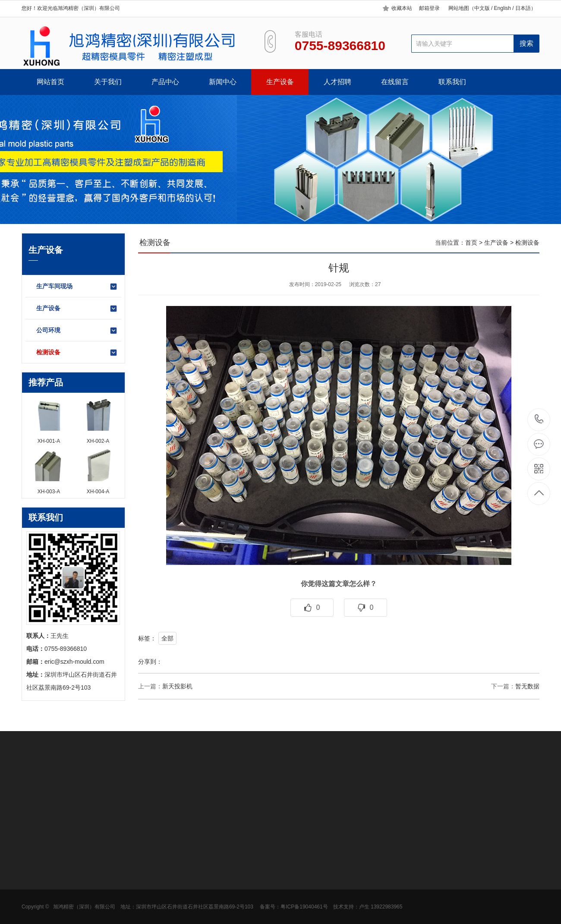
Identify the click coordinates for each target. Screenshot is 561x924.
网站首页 (50, 82)
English (502, 8)
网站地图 (459, 8)
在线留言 (395, 82)
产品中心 (165, 82)
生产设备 (280, 82)
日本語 (523, 8)
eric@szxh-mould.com (74, 662)
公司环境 (77, 331)
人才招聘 (337, 82)
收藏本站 (402, 8)
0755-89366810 (539, 420)
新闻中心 (223, 82)
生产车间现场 (77, 287)
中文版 (482, 8)
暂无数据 (527, 686)
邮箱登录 (429, 8)
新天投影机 (177, 686)
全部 (167, 638)
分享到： (150, 662)
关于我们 (108, 82)
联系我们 (452, 82)
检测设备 (77, 353)
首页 (471, 243)
